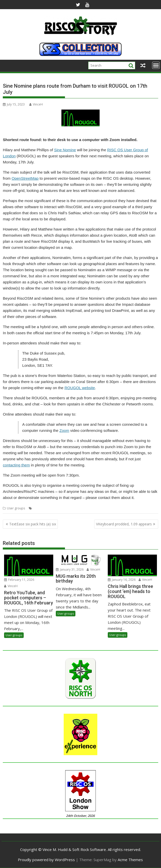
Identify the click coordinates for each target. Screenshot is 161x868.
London (47, 508)
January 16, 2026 (122, 580)
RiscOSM (88, 508)
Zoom (64, 430)
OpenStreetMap (25, 178)
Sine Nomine (65, 150)
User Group (140, 508)
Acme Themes (130, 860)
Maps (58, 508)
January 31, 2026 (70, 569)
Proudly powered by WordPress (46, 860)
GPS (36, 508)
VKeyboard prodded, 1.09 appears (124, 524)
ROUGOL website (80, 388)
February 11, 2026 (19, 580)
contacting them (16, 465)
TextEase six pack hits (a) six (33, 524)
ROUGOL (103, 508)
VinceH (36, 104)
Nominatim (72, 508)
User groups (16, 508)
